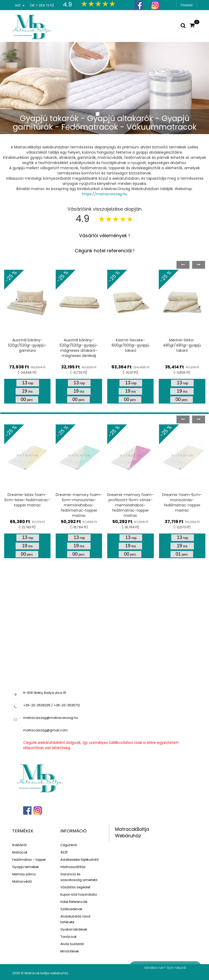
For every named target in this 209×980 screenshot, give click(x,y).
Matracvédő (22, 881)
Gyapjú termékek (26, 867)
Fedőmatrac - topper (29, 860)
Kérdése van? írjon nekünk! (165, 968)
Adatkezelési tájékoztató (80, 860)
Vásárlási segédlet (75, 887)
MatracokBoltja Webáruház (132, 833)
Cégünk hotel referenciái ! (105, 251)
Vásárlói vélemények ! (104, 235)
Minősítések (70, 951)
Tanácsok (68, 937)
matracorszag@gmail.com (45, 730)
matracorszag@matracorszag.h (50, 718)
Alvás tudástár (72, 944)
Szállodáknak (71, 909)
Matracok (20, 852)
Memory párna (24, 874)
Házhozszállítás (73, 867)
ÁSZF (64, 852)
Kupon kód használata (79, 894)
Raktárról (19, 845)
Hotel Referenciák (74, 902)
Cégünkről (69, 845)
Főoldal (187, 5)
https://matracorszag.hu (105, 194)
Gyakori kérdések (74, 929)
